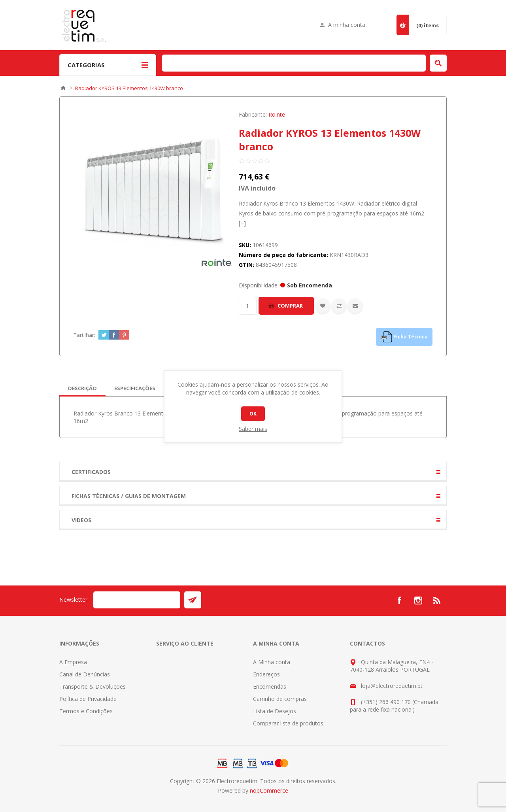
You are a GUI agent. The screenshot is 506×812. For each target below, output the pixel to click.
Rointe (277, 114)
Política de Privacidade (88, 699)
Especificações (135, 388)
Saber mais (253, 429)
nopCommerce (269, 790)
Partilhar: (84, 335)
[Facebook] (399, 601)
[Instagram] (418, 601)
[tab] (82, 388)
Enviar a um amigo (355, 306)
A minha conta (347, 25)
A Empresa (73, 662)
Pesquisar (438, 63)
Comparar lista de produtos (288, 723)
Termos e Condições (86, 711)
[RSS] (437, 601)
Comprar (290, 306)
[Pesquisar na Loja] (294, 63)
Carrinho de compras (280, 699)
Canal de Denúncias (85, 674)
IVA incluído (257, 188)
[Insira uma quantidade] (248, 306)
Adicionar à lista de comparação (339, 306)
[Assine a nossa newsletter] (137, 600)
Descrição (82, 388)
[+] (242, 223)
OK (253, 414)
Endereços (266, 674)
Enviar (193, 600)
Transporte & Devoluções (93, 686)
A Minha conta (272, 662)
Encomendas (270, 686)
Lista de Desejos (275, 711)
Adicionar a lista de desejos (323, 306)
